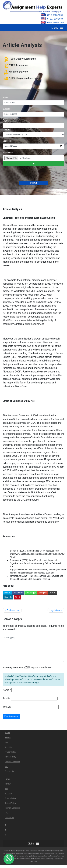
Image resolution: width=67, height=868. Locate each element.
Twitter (7, 593)
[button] (55, 28)
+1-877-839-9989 (52, 19)
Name (7, 690)
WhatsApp (31, 593)
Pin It (17, 597)
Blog (7, 742)
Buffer (53, 593)
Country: (7, 130)
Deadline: (7, 141)
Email (6, 699)
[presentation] (29, 174)
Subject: (6, 109)
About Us (8, 747)
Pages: (6, 120)
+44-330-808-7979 (53, 22)
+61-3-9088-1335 (52, 15)
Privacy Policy (10, 752)
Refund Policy (10, 757)
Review (8, 737)
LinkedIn (8, 597)
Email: (6, 98)
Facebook (18, 593)
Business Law (13, 610)
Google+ (43, 593)
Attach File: (8, 153)
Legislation (55, 610)
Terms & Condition (12, 762)
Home (7, 733)
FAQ (6, 767)
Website (7, 707)
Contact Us (9, 771)
